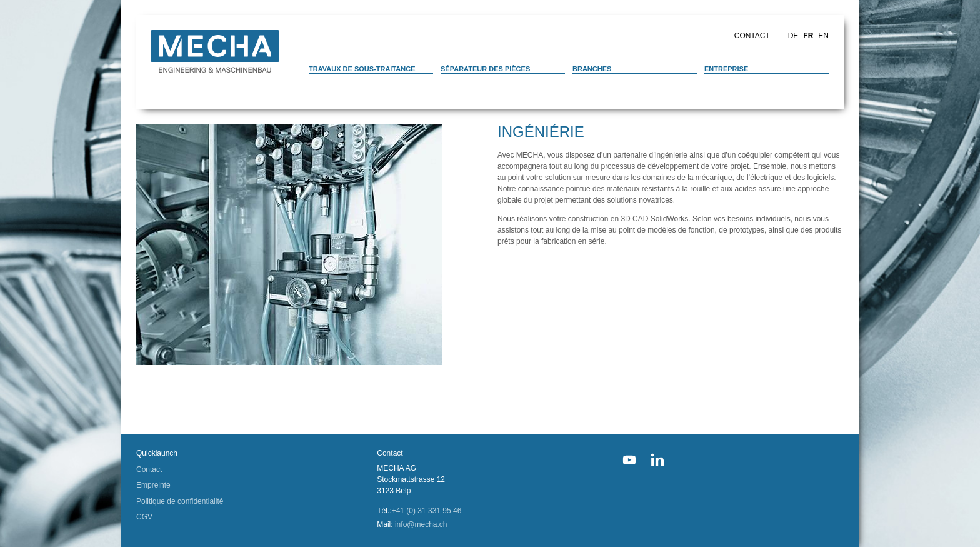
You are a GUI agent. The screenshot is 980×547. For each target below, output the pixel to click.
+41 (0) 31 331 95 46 (427, 511)
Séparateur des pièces (485, 69)
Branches (592, 69)
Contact (752, 36)
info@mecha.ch (421, 524)
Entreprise (726, 69)
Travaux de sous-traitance (362, 69)
